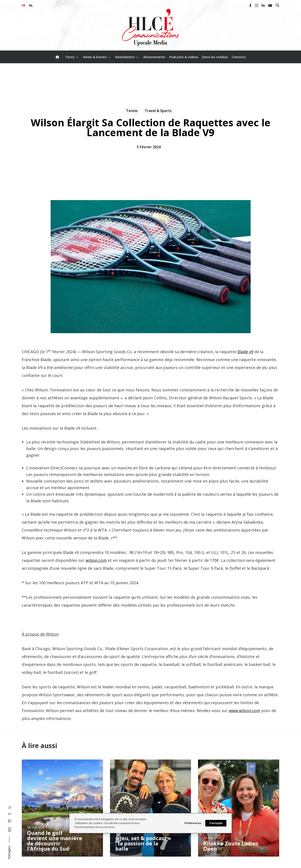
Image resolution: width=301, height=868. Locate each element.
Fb (9, 821)
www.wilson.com (244, 711)
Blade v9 (245, 352)
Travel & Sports (158, 111)
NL (31, 5)
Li (9, 807)
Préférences (193, 823)
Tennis (132, 111)
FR (24, 5)
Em (9, 829)
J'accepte (216, 823)
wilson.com (96, 560)
